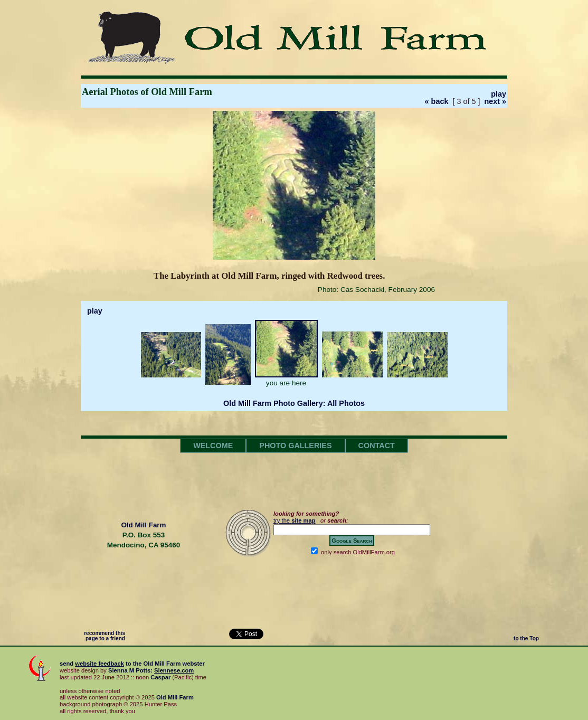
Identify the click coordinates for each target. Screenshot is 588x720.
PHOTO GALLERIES (295, 446)
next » (495, 101)
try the (295, 520)
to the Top (526, 638)
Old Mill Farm (143, 525)
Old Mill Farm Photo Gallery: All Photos (294, 403)
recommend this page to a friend (105, 636)
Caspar (160, 677)
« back (437, 101)
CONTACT (377, 446)
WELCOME (213, 446)
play (499, 94)
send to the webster (132, 664)
